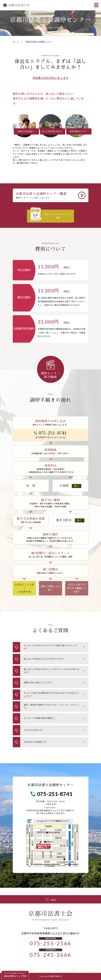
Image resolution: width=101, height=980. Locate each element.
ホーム (16, 42)
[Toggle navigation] (96, 5)
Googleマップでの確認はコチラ (53, 821)
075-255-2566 (50, 944)
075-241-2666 (50, 955)
